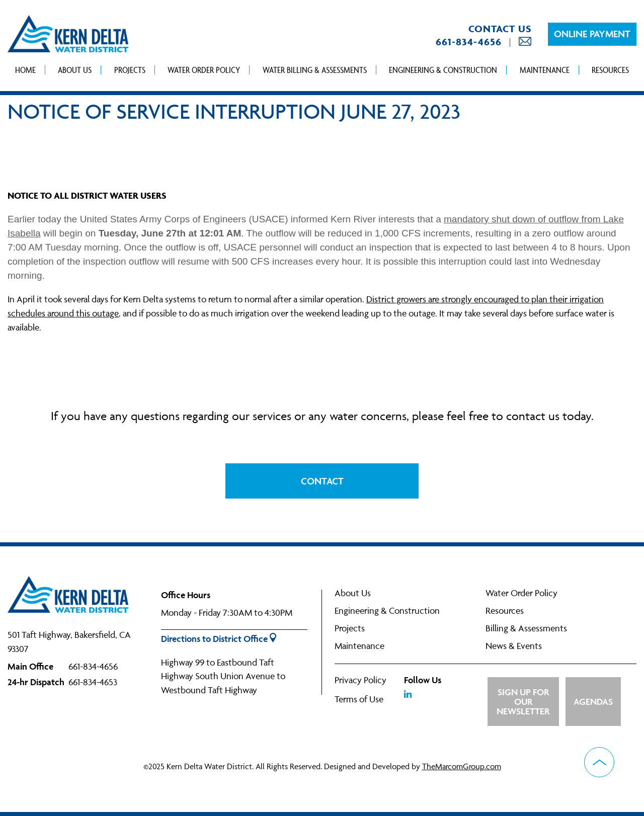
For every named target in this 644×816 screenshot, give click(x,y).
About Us (75, 70)
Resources (610, 70)
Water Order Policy (204, 70)
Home (25, 70)
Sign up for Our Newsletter (523, 702)
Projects (130, 70)
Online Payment (592, 34)
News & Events (514, 646)
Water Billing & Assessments (315, 70)
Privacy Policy (360, 680)
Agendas (593, 702)
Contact (322, 481)
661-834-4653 (93, 682)
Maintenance (545, 70)
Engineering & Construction (443, 70)
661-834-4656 (469, 42)
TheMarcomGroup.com (462, 766)
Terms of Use (359, 699)
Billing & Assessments (526, 628)
